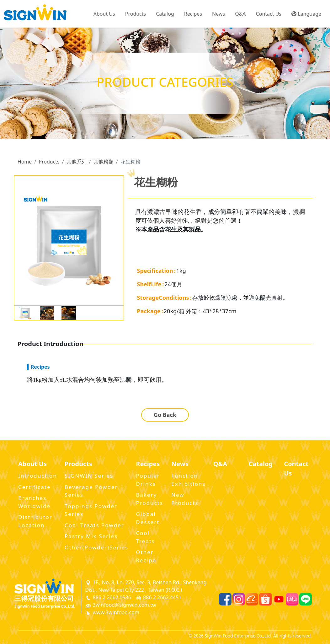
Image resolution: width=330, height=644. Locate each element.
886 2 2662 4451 (158, 597)
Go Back (165, 415)
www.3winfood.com (112, 613)
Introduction (38, 476)
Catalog (165, 14)
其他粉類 (104, 162)
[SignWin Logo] (48, 586)
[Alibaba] (252, 599)
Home (25, 162)
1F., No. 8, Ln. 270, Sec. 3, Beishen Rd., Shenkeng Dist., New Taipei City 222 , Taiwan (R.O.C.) (146, 586)
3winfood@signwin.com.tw (120, 605)
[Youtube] (279, 599)
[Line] (306, 599)
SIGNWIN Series (89, 476)
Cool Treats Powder (94, 525)
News (218, 14)
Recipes (193, 14)
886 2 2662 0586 (108, 597)
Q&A (240, 14)
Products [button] (136, 14)
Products (49, 162)
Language (306, 14)
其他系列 (77, 162)
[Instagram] (239, 599)
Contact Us (269, 14)
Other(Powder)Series (96, 547)
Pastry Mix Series (91, 536)
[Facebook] (225, 599)
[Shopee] (265, 599)
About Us (104, 14)
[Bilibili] (292, 599)
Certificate (35, 487)
